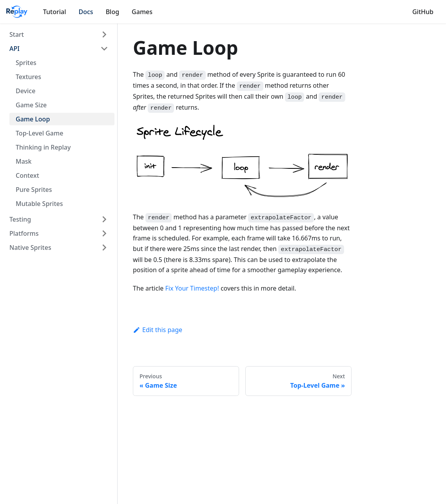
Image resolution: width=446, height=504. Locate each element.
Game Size (31, 105)
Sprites (26, 63)
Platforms (24, 233)
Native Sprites (30, 247)
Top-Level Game (39, 133)
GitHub (423, 12)
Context (27, 175)
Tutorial (55, 12)
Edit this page (158, 330)
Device (25, 91)
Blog (112, 12)
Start (17, 34)
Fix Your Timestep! (192, 288)
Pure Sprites (34, 190)
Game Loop (33, 119)
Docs (86, 12)
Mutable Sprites (39, 204)
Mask (24, 161)
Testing (20, 219)
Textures (28, 77)
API (15, 49)
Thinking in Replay (43, 147)
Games (142, 12)
